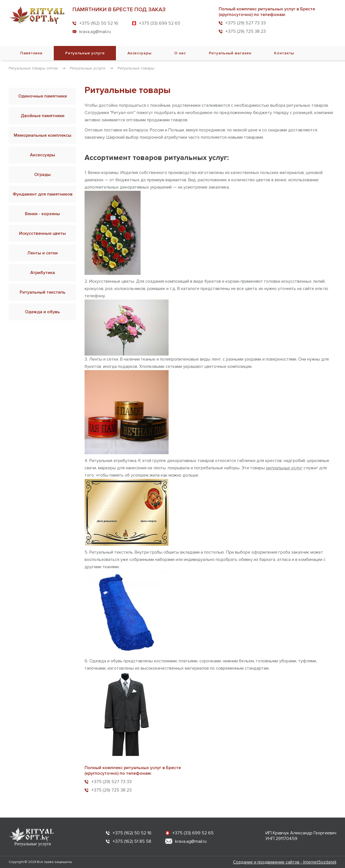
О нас (180, 53)
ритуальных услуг (284, 468)
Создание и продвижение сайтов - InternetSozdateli (285, 862)
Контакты (284, 53)
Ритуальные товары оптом (33, 68)
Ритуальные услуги (85, 53)
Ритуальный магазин (230, 53)
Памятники (31, 53)
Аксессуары (139, 53)
